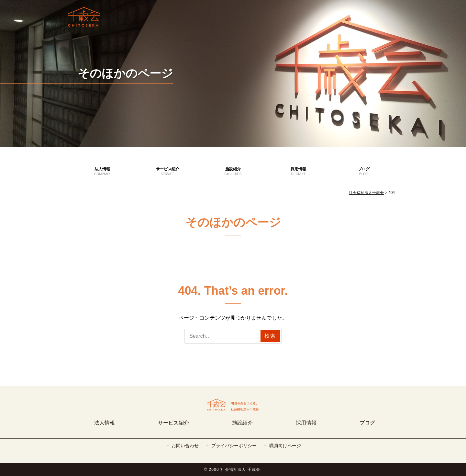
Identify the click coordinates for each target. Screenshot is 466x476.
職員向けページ (285, 446)
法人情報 (102, 172)
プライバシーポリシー (234, 446)
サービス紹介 (168, 172)
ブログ (364, 172)
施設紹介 (233, 172)
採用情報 (298, 172)
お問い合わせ (185, 446)
